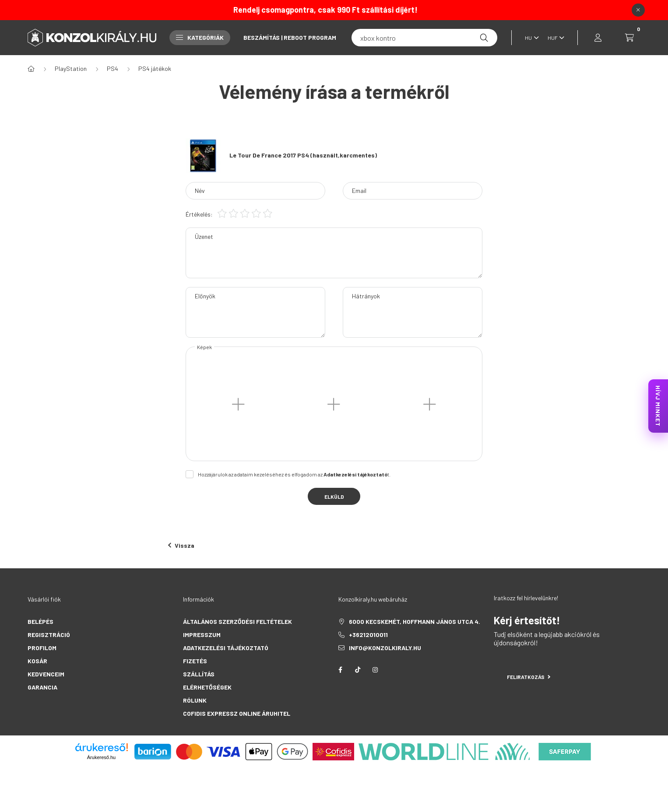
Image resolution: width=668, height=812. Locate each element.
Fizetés (195, 661)
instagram (375, 670)
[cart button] (629, 38)
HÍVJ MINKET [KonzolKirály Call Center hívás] (658, 406)
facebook (340, 670)
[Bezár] (638, 10)
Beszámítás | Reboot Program (290, 37)
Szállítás (199, 674)
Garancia (42, 687)
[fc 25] (424, 38)
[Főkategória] (31, 69)
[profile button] (598, 38)
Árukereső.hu (101, 757)
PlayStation (71, 68)
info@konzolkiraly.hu (385, 648)
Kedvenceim (46, 674)
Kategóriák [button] (200, 37)
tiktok (358, 670)
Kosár (37, 661)
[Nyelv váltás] (530, 38)
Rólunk (195, 700)
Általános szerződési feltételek (237, 621)
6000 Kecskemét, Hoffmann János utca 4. (415, 621)
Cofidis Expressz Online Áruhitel (237, 713)
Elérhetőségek (207, 687)
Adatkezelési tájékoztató (226, 648)
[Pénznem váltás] (554, 38)
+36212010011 (368, 635)
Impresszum (202, 635)
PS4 (113, 68)
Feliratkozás (529, 677)
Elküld (334, 497)
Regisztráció (49, 635)
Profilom (42, 648)
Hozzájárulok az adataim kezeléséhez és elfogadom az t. (294, 474)
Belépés (40, 621)
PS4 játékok (155, 68)
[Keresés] (484, 38)
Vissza (181, 545)
